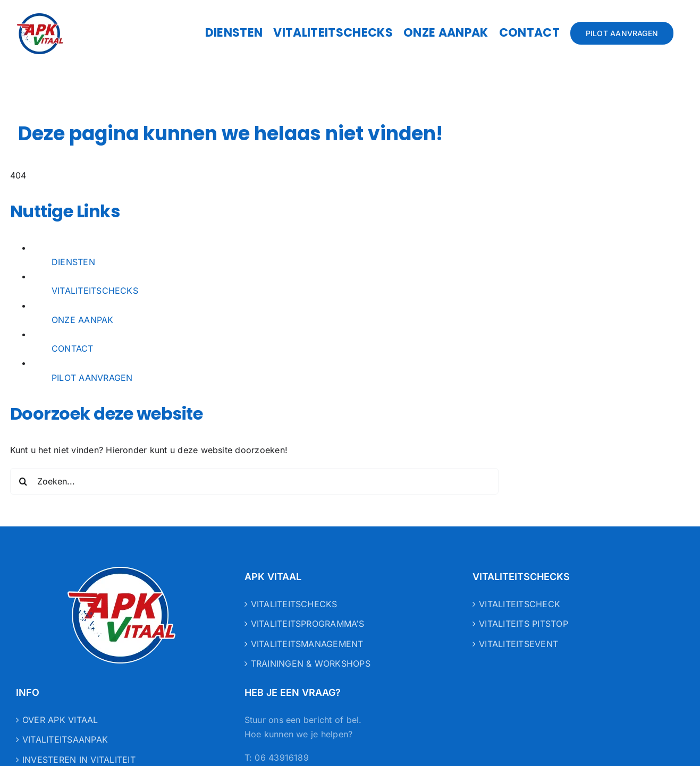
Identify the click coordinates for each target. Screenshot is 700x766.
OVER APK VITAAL (60, 720)
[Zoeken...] (255, 481)
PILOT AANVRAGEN (92, 378)
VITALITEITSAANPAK (65, 739)
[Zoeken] (23, 481)
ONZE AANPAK (83, 320)
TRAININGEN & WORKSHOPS (311, 663)
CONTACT (73, 348)
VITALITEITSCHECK (520, 604)
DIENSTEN (73, 262)
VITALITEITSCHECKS (95, 291)
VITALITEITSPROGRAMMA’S (307, 624)
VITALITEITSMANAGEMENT (307, 644)
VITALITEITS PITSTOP (524, 624)
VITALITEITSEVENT (518, 644)
